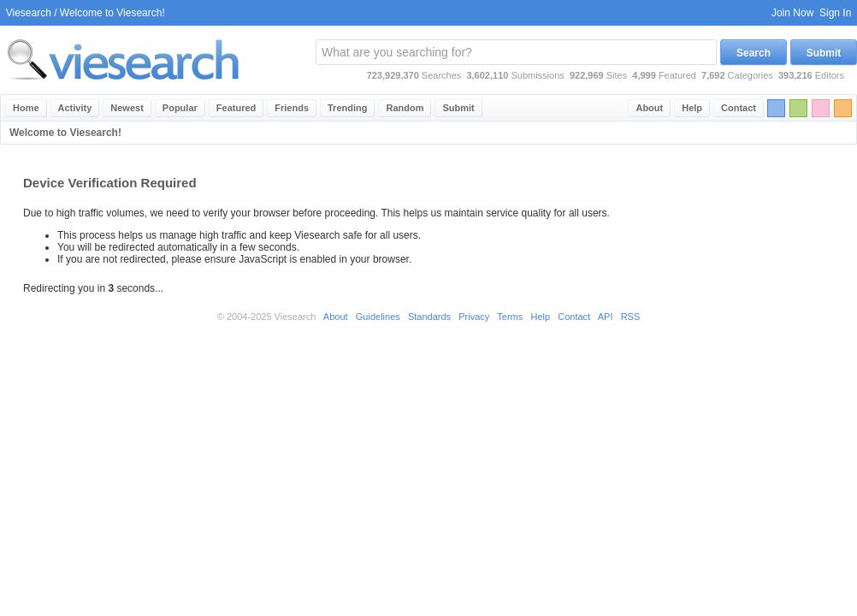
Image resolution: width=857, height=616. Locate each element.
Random (405, 108)
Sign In (835, 13)
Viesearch (29, 13)
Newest (127, 108)
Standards (429, 317)
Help (692, 108)
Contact (739, 108)
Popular (180, 108)
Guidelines (378, 317)
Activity (75, 108)
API (606, 317)
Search (754, 53)
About (649, 108)
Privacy (474, 317)
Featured (236, 108)
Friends (292, 108)
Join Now (792, 13)
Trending (347, 108)
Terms (510, 317)
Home (26, 108)
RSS (631, 317)
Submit (824, 53)
